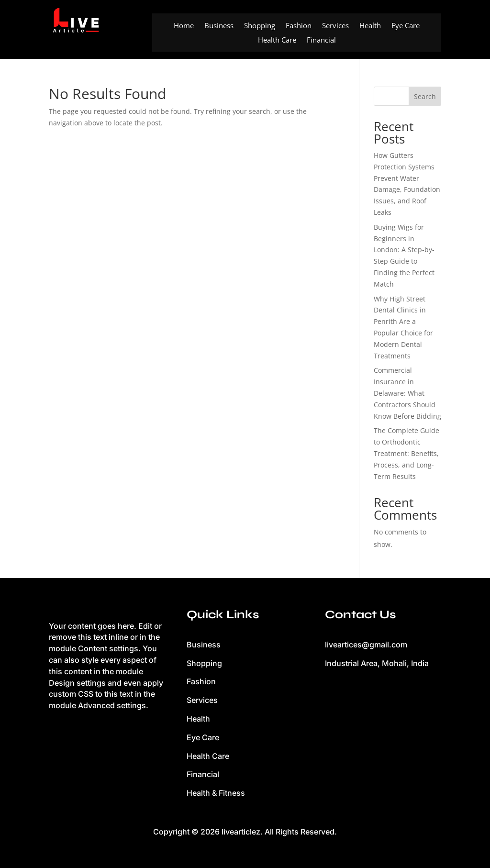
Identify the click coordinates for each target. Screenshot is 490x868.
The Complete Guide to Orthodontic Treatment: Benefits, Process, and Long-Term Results (406, 453)
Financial (321, 40)
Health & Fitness (216, 793)
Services (335, 26)
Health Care (277, 40)
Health (370, 26)
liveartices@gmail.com (366, 645)
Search (425, 96)
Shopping (260, 26)
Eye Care (406, 26)
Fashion (299, 26)
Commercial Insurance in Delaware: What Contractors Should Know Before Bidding (407, 393)
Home (184, 26)
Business (219, 26)
